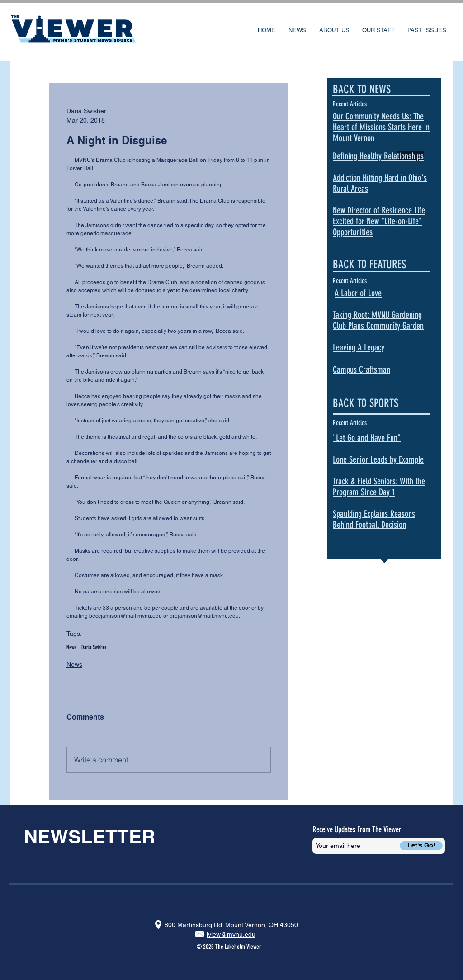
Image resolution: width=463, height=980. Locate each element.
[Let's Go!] (421, 846)
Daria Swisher (94, 647)
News (71, 647)
